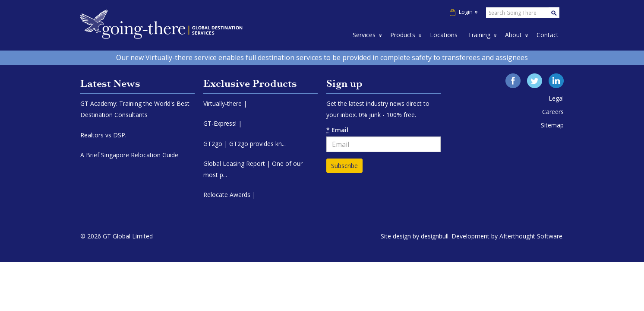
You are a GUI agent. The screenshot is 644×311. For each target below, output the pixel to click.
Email (337, 130)
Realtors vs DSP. (103, 135)
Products (403, 35)
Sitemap (552, 125)
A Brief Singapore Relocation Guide (129, 155)
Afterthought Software (531, 236)
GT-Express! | (223, 123)
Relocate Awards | (229, 195)
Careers (553, 112)
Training (479, 35)
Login (464, 12)
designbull (435, 236)
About (513, 35)
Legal (556, 98)
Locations (444, 35)
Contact (548, 35)
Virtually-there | (225, 103)
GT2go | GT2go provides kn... (245, 144)
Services (364, 35)
